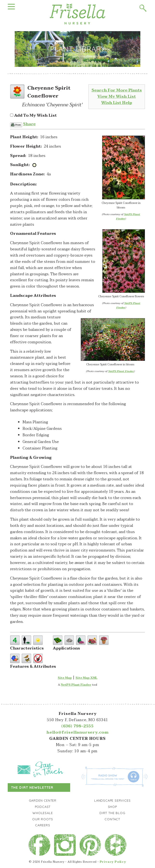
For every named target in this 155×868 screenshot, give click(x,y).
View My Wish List (117, 97)
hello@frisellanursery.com (77, 732)
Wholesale (43, 813)
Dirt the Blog (112, 813)
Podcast (43, 807)
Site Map (65, 678)
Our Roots (43, 819)
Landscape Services (112, 800)
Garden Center (43, 800)
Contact (112, 819)
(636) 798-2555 (77, 726)
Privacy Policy (113, 862)
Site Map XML (86, 678)
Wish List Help (117, 103)
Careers (43, 825)
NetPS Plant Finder (128, 216)
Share (29, 124)
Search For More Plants (117, 90)
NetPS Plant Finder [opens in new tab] (76, 685)
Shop (112, 807)
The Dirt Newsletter (32, 788)
